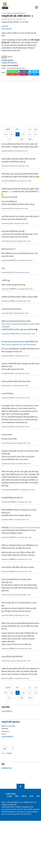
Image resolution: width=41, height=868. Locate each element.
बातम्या (32, 796)
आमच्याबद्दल (26, 807)
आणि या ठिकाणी (6, 29)
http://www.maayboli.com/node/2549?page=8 (19, 345)
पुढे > (22, 139)
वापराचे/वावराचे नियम (8, 807)
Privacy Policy (16, 814)
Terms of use (6, 814)
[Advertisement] (19, 102)
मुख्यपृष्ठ (9, 13)
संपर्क (32, 807)
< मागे (17, 129)
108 (36, 129)
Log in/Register (7, 711)
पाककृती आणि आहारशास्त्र (9, 63)
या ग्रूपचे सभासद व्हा (7, 737)
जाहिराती (24, 796)
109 (6, 134)
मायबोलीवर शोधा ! (7, 768)
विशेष (17, 796)
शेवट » (30, 139)
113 (29, 134)
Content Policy (26, 814)
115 (9, 139)
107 (30, 129)
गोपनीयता (18, 807)
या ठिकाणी (5, 26)
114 (35, 134)
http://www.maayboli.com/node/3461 (23, 528)
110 (12, 134)
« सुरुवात (8, 129)
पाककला (10, 57)
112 (23, 134)
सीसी (38, 796)
